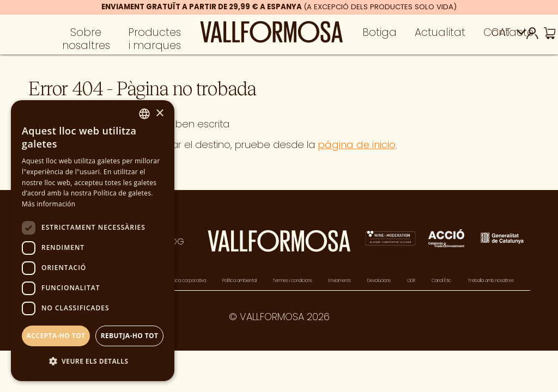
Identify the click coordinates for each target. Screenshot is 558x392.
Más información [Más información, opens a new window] (48, 204)
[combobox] (144, 114)
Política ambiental (239, 280)
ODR (411, 280)
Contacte (508, 36)
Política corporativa (187, 280)
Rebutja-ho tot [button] (130, 336)
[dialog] (93, 241)
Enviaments (340, 280)
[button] (93, 362)
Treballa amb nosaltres (491, 280)
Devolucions (379, 280)
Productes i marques (154, 42)
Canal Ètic (441, 280)
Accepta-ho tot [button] (56, 336)
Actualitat (440, 36)
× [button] (159, 114)
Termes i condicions (292, 280)
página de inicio (357, 145)
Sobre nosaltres (86, 42)
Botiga (380, 36)
